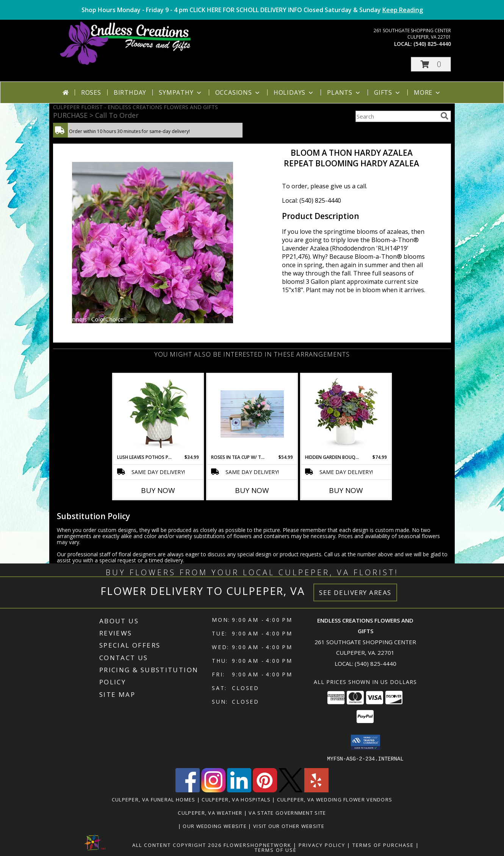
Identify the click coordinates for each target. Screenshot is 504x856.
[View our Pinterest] (265, 790)
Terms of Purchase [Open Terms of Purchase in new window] (383, 845)
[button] (431, 64)
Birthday (130, 92)
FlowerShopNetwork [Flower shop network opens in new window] (257, 845)
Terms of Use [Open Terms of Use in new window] (276, 850)
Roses (91, 92)
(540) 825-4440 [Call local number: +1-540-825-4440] (432, 44)
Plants (344, 92)
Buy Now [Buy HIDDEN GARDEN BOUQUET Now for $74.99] (346, 490)
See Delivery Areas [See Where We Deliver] (355, 592)
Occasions (238, 92)
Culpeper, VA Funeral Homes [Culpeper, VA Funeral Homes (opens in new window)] (154, 799)
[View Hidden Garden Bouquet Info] (346, 414)
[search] (445, 116)
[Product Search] (396, 116)
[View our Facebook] (188, 790)
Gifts (388, 92)
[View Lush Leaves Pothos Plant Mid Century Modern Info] (158, 414)
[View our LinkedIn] (239, 790)
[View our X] (291, 790)
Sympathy (181, 92)
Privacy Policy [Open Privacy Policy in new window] (322, 845)
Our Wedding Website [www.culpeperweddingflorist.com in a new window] (215, 826)
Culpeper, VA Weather (210, 812)
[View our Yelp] (316, 790)
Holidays (294, 92)
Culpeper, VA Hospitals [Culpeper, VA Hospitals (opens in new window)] (236, 799)
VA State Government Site (287, 812)
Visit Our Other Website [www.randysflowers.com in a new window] (290, 826)
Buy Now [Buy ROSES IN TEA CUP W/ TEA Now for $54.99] (252, 490)
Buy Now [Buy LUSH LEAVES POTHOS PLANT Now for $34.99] (158, 490)
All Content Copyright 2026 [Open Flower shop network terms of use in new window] (177, 845)
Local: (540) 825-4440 (311, 200)
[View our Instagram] (213, 790)
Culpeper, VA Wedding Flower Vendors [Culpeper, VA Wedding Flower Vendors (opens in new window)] (335, 799)
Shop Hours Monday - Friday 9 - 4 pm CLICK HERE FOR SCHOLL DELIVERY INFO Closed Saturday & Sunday (252, 10)
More (428, 92)
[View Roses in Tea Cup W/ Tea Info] (252, 414)
